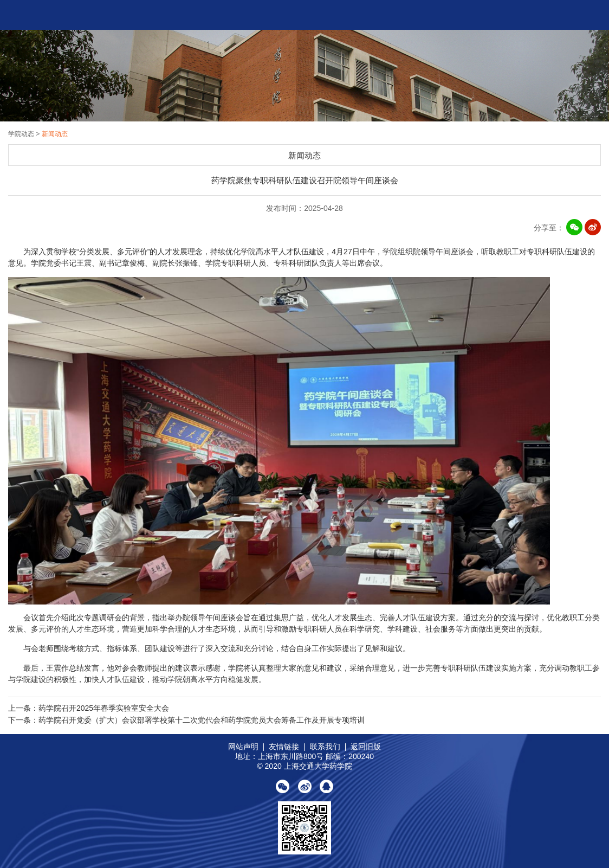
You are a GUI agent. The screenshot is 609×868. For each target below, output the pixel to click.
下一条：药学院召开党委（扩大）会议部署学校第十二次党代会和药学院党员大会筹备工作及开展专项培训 (186, 720)
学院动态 (22, 134)
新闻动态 (55, 134)
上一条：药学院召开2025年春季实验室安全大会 (89, 708)
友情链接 (284, 747)
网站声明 (243, 747)
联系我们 (325, 747)
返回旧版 (366, 747)
